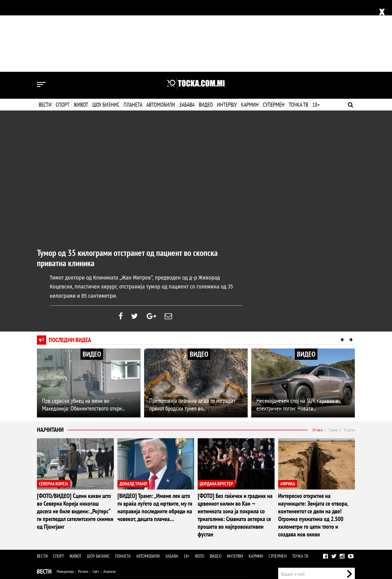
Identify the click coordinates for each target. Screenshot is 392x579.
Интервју (226, 33)
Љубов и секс (111, 523)
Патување (132, 523)
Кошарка (79, 512)
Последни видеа (70, 269)
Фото (200, 486)
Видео (205, 33)
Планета (133, 33)
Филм (76, 534)
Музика (89, 534)
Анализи (109, 501)
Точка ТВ (298, 33)
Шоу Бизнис (52, 534)
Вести (45, 33)
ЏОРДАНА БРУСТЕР (216, 413)
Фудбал (63, 512)
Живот (81, 33)
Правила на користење (338, 548)
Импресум (312, 520)
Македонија (65, 501)
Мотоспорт (126, 512)
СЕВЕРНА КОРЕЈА (54, 413)
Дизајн (170, 523)
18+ (315, 33)
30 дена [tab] (349, 359)
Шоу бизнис (106, 33)
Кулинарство (152, 523)
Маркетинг (331, 520)
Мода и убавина (85, 523)
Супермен (273, 33)
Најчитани (50, 359)
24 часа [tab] (317, 359)
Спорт (63, 33)
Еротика (119, 545)
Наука (46, 545)
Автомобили (161, 33)
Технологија (64, 545)
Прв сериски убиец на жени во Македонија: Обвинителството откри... (84, 334)
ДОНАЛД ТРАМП (133, 413)
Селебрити (107, 534)
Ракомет (95, 512)
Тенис (110, 512)
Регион (83, 501)
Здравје (64, 523)
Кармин (249, 33)
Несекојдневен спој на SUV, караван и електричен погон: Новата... (297, 334)
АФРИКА (288, 413)
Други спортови (150, 512)
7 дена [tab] (333, 359)
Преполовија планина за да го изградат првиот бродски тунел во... (192, 334)
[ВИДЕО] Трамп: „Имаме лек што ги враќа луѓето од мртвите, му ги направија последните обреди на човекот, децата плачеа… (155, 437)
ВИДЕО (92, 283)
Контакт (349, 520)
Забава (187, 33)
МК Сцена (126, 534)
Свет (96, 501)
